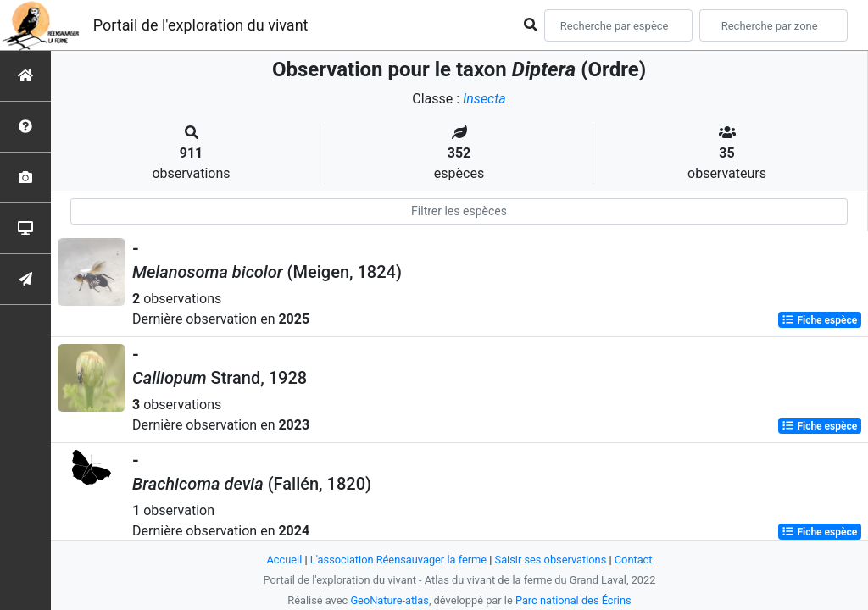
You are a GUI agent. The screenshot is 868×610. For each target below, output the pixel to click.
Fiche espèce (819, 320)
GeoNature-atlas (389, 600)
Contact (634, 560)
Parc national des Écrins (573, 600)
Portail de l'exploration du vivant (201, 25)
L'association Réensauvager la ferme (398, 560)
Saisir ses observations (551, 560)
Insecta (484, 99)
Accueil (285, 560)
